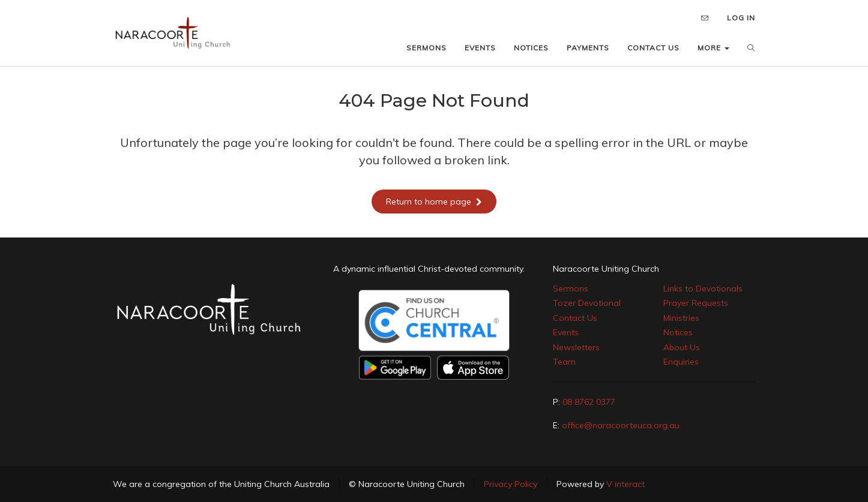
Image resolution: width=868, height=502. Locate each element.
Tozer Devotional (587, 303)
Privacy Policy (511, 484)
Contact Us (575, 318)
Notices (678, 332)
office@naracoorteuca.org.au (621, 425)
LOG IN (741, 18)
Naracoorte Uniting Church (606, 269)
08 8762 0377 (589, 402)
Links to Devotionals (703, 288)
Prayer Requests (696, 303)
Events (566, 332)
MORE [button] (713, 48)
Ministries (681, 318)
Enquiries (681, 362)
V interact (625, 484)
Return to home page (434, 202)
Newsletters (576, 347)
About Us (682, 347)
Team (564, 362)
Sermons (571, 288)
